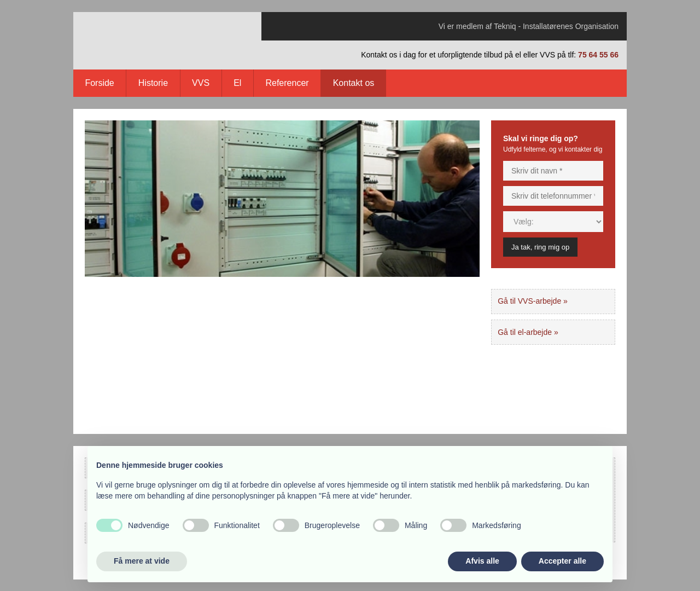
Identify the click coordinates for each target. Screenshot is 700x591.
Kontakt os (354, 83)
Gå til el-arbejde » (528, 332)
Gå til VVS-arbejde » (533, 301)
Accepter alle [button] (562, 561)
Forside (99, 83)
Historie (153, 83)
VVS (201, 83)
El (237, 83)
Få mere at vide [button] (142, 561)
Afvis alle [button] (482, 561)
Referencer (287, 83)
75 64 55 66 (598, 55)
